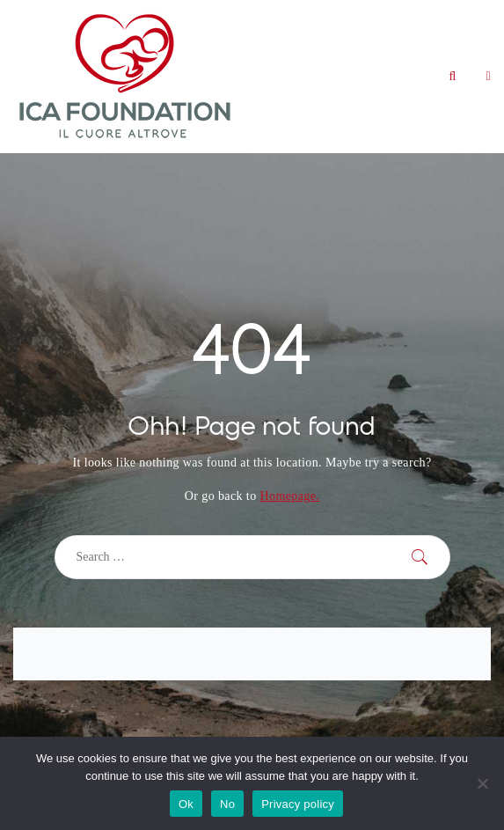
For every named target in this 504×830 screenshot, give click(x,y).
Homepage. (289, 496)
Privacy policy (298, 804)
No (227, 804)
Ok (186, 804)
